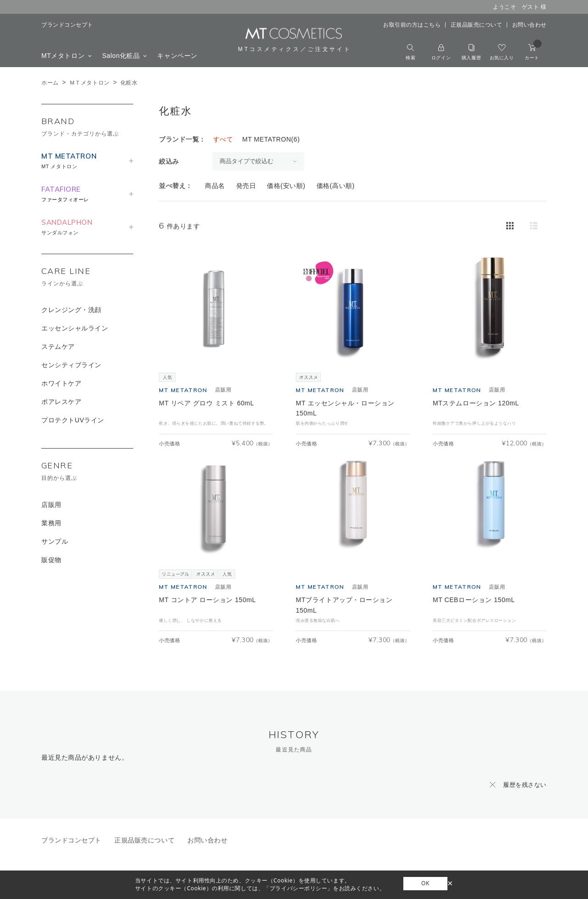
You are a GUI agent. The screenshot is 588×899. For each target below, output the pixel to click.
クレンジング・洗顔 (71, 310)
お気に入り (502, 52)
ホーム (50, 83)
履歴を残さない (525, 785)
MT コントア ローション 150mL (207, 600)
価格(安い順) (286, 186)
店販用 (51, 505)
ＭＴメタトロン (90, 83)
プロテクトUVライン (73, 420)
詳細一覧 (534, 226)
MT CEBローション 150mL (474, 600)
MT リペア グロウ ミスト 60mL (206, 403)
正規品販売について (477, 25)
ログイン (441, 52)
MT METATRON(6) (271, 139)
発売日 (246, 186)
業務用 (51, 523)
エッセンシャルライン (75, 328)
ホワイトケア (61, 383)
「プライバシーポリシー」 (298, 888)
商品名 (215, 186)
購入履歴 (471, 52)
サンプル (55, 541)
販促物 (51, 560)
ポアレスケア (61, 402)
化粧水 (129, 83)
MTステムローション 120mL (476, 403)
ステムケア (58, 347)
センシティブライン (71, 365)
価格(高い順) (336, 186)
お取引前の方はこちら (412, 25)
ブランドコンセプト (67, 25)
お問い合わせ (529, 25)
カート (533, 52)
